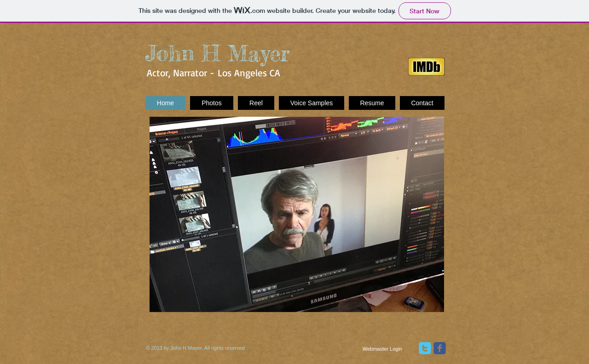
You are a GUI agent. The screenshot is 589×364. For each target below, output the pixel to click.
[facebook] (440, 348)
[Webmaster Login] (382, 349)
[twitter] (425, 348)
